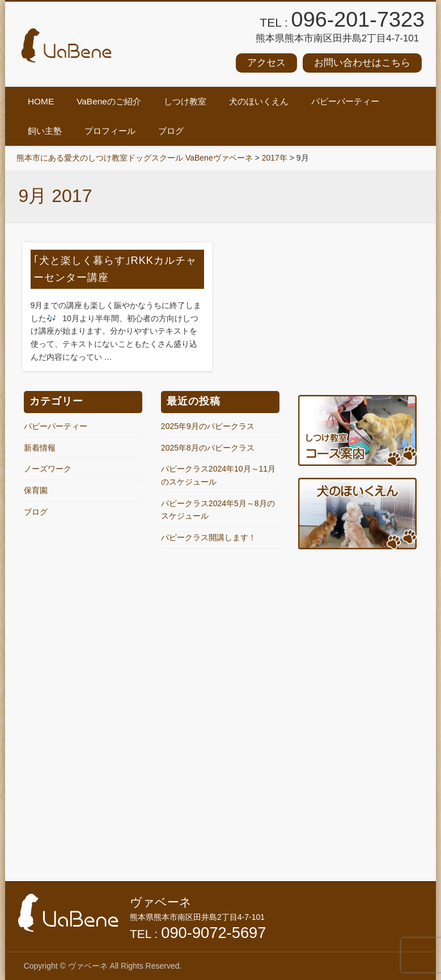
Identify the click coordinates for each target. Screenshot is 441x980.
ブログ (171, 131)
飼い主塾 (45, 131)
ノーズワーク (48, 469)
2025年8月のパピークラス (208, 448)
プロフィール (110, 131)
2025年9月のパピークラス (208, 426)
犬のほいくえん (259, 101)
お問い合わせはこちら (362, 63)
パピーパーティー (345, 101)
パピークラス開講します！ (209, 537)
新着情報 (40, 448)
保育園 (36, 490)
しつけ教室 (185, 101)
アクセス (266, 63)
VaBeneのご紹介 (109, 101)
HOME (41, 101)
